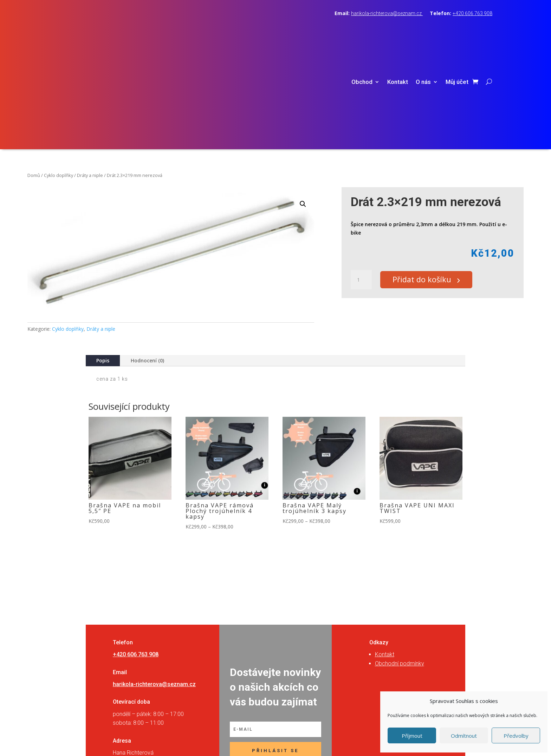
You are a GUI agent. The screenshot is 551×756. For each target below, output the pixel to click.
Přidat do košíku (425, 180)
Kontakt (398, 32)
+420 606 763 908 (472, 13)
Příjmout (412, 736)
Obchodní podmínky (400, 564)
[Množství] (361, 180)
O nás (423, 32)
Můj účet (457, 32)
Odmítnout (464, 736)
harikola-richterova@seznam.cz (387, 13)
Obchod (362, 32)
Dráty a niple (90, 75)
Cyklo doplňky (59, 75)
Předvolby (516, 736)
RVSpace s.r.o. (320, 741)
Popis (103, 261)
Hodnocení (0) (147, 261)
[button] (303, 104)
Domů (34, 75)
